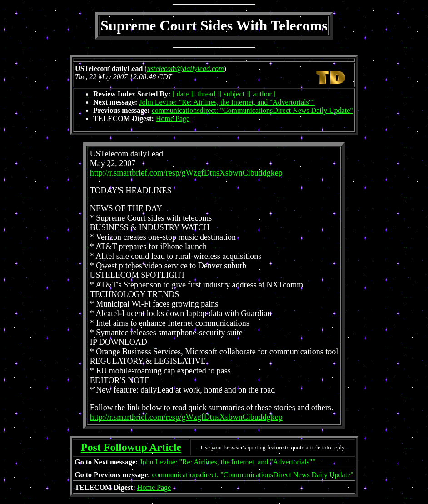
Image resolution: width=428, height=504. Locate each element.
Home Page (173, 118)
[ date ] (182, 94)
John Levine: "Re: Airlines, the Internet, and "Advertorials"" (227, 102)
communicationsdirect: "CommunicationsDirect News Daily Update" (252, 110)
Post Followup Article (131, 447)
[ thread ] (207, 94)
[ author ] (262, 94)
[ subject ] (234, 94)
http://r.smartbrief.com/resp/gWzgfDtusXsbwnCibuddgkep (186, 173)
